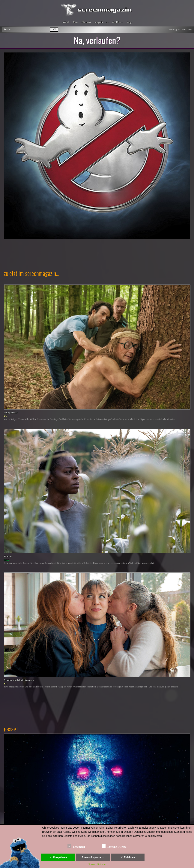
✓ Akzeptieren (58, 857)
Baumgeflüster (11, 413)
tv (107, 22)
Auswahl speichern (93, 857)
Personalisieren (97, 864)
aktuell (66, 22)
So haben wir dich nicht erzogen (19, 680)
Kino (6, 560)
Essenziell (76, 846)
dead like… (118, 22)
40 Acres (8, 557)
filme (76, 22)
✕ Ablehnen (128, 857)
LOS (54, 29)
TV (5, 416)
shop (129, 22)
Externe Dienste (114, 846)
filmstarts (86, 22)
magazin (99, 22)
